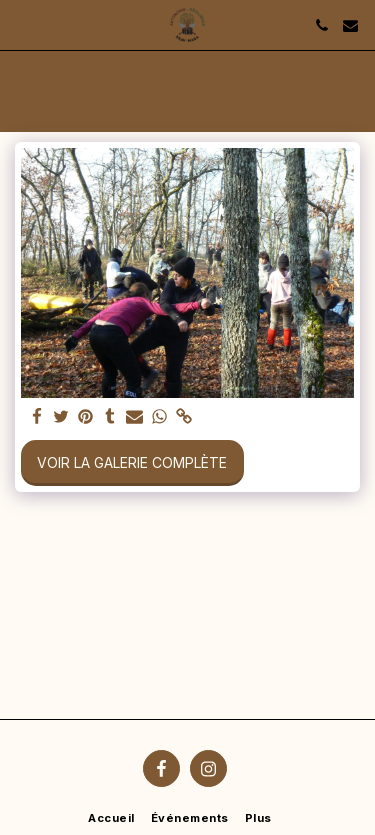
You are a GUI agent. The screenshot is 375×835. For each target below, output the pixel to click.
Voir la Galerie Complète (132, 462)
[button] (22, 25)
